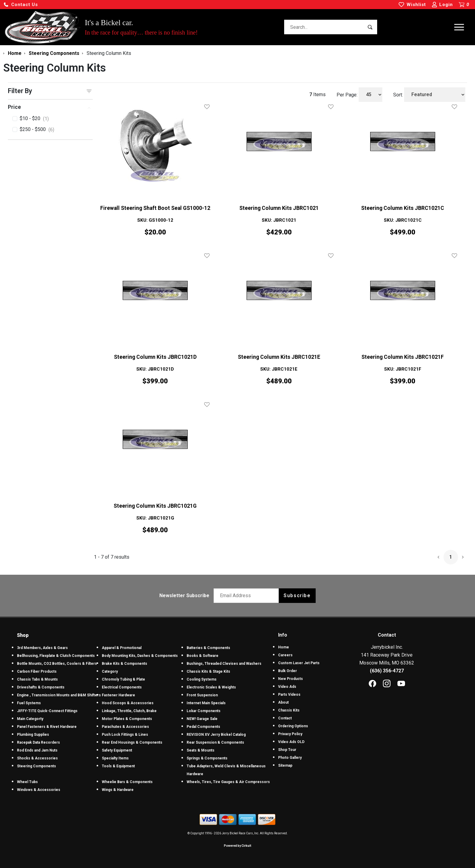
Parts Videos (289, 695)
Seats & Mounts (201, 750)
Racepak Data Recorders (38, 742)
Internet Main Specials (206, 703)
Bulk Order (287, 671)
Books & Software (203, 656)
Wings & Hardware (118, 790)
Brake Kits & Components (125, 664)
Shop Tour (287, 750)
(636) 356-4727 (387, 671)
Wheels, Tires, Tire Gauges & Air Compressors (228, 782)
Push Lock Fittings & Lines (125, 735)
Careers (285, 655)
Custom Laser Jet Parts (299, 663)
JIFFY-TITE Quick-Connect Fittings (47, 711)
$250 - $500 (37, 130)
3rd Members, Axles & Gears (42, 648)
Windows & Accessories (39, 790)
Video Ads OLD (291, 742)
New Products (291, 679)
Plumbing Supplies (33, 735)
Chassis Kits (289, 710)
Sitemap (285, 765)
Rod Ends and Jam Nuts (37, 750)
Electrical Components (122, 687)
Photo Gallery (290, 758)
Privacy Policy (290, 734)
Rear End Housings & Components (132, 742)
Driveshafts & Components (41, 687)
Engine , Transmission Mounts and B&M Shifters (59, 695)
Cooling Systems (202, 679)
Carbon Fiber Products (37, 671)
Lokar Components (204, 711)
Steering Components (37, 766)
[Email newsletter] (248, 596)
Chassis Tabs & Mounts (37, 679)
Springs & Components (207, 758)
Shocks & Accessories (37, 758)
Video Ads (287, 687)
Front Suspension (202, 695)
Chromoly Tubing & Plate (123, 679)
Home (284, 647)
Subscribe (297, 595)
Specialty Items (115, 758)
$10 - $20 (34, 119)
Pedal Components (203, 727)
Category (110, 671)
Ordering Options (293, 726)
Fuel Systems (29, 703)
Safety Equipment (117, 750)
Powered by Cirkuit (237, 846)
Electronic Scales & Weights (211, 687)
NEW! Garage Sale (202, 719)
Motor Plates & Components (127, 719)
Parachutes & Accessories (125, 727)
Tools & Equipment (118, 766)
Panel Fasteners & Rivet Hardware (47, 727)
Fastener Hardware (118, 695)
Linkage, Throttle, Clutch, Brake (129, 711)
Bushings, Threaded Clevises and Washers (224, 664)
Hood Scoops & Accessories (128, 703)
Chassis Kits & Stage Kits (208, 671)
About (283, 702)
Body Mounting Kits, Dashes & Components (140, 656)
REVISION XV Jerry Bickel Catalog (216, 735)
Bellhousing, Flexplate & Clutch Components (56, 656)
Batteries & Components (208, 648)
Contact (285, 718)
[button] (21, 5)
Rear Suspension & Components (215, 742)
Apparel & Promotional (122, 648)
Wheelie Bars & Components (127, 782)
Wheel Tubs (27, 782)
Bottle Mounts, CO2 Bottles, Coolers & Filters (57, 664)
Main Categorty (30, 719)
